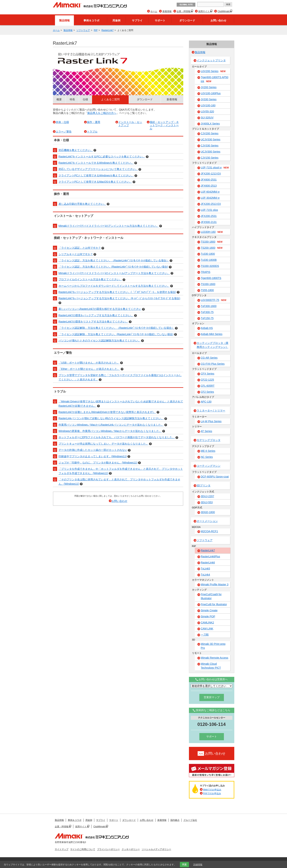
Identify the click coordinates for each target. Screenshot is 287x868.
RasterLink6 (208, 563)
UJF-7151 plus (209, 210)
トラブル (92, 132)
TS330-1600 (208, 284)
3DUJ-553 (207, 502)
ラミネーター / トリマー (211, 411)
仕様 (85, 99)
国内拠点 (175, 820)
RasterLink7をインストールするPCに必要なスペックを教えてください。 (102, 157)
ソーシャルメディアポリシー (156, 849)
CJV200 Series (210, 133)
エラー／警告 (64, 132)
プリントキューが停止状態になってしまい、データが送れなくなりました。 (104, 444)
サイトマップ (62, 849)
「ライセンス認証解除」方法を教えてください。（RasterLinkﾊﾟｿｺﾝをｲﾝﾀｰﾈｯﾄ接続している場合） (116, 328)
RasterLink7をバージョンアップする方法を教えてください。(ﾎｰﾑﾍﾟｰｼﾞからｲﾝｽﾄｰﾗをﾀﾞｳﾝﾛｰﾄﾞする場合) (119, 298)
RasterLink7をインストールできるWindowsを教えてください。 (96, 163)
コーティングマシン (209, 466)
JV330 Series (209, 99)
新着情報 (167, 11)
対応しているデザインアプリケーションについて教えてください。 (98, 169)
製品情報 (64, 20)
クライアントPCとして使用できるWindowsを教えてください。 (96, 175)
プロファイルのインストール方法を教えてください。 (90, 279)
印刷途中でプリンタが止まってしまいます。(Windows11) (93, 456)
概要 (59, 99)
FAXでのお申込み (212, 793)
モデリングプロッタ (209, 440)
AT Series (207, 431)
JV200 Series (209, 87)
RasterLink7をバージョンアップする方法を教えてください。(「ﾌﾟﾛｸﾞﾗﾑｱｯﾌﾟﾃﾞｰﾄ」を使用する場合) (117, 292)
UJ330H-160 (212, 232)
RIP (96, 30)
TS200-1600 (212, 248)
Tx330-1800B (209, 260)
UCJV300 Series (211, 152)
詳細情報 (198, 865)
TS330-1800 (212, 242)
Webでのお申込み (212, 790)
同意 (184, 865)
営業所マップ (212, 697)
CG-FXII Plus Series (213, 364)
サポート (160, 20)
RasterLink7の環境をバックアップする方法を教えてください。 (96, 315)
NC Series (207, 457)
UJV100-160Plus (211, 93)
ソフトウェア (83, 30)
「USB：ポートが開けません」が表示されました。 (89, 363)
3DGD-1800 (208, 512)
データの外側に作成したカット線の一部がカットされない (93, 450)
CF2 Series (207, 392)
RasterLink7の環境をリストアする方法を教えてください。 (93, 322)
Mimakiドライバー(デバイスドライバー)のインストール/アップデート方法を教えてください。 (114, 273)
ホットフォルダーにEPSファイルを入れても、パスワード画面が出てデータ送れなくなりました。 (117, 437)
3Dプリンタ (204, 485)
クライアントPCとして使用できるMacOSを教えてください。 (95, 182)
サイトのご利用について (83, 849)
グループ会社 (190, 820)
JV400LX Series (210, 124)
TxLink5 (205, 569)
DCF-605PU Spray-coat (215, 477)
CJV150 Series (210, 158)
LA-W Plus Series (211, 421)
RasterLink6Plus (210, 556)
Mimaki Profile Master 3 (215, 584)
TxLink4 (205, 575)
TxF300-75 (207, 312)
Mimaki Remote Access (215, 658)
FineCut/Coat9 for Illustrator (211, 596)
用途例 (116, 20)
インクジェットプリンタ (211, 60)
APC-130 (206, 402)
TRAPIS (206, 272)
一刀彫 (205, 635)
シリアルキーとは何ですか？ (76, 254)
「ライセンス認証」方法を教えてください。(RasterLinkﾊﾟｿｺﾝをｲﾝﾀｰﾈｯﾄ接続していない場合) (113, 267)
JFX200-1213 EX (211, 174)
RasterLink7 (108, 30)
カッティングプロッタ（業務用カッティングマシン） (213, 345)
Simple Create (209, 610)
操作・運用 (94, 122)
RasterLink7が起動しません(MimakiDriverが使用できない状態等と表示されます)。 (107, 412)
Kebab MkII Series (212, 334)
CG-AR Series (209, 358)
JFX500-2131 (209, 222)
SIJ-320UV (207, 118)
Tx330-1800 (208, 254)
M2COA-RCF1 (209, 531)
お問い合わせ (218, 20)
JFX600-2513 (209, 186)
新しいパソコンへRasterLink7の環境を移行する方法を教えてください (100, 309)
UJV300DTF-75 (214, 300)
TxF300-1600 (209, 306)
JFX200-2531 (209, 216)
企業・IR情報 (184, 11)
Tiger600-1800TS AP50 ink (215, 79)
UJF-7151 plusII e (215, 168)
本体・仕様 (62, 122)
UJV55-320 (207, 111)
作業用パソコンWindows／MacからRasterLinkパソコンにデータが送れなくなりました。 (111, 425)
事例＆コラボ (91, 20)
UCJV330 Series (211, 139)
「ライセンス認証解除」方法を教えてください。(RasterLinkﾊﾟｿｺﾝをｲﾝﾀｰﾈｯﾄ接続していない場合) (116, 334)
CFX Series (208, 374)
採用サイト (204, 11)
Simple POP (208, 616)
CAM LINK (207, 629)
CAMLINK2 (207, 623)
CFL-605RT (208, 386)
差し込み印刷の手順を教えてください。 (82, 204)
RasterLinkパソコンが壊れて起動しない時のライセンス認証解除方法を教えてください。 (111, 418)
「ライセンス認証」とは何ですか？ (80, 248)
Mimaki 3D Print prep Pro (213, 646)
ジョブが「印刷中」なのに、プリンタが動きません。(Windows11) (98, 463)
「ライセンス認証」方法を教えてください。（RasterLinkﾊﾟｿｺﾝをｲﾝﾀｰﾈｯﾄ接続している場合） (114, 260)
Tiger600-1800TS (211, 278)
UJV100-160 (208, 105)
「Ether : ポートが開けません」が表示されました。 (89, 369)
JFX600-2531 (209, 180)
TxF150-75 (207, 318)
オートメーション (207, 521)
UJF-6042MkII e (210, 192)
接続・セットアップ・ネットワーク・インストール (164, 125)
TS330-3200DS (210, 266)
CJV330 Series (210, 146)
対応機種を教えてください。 (76, 150)
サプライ (137, 20)
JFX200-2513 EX (211, 204)
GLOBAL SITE (186, 5)
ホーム (154, 11)
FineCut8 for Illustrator (214, 604)
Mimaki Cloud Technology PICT (211, 666)
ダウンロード (187, 20)
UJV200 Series (213, 71)
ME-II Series (208, 451)
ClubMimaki (224, 11)
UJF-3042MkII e (210, 198)
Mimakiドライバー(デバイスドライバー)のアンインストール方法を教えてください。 (109, 226)
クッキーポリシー (131, 849)
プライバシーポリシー (108, 849)
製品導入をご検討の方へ (102, 113)
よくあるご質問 (110, 99)
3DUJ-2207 (208, 496)
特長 (72, 99)
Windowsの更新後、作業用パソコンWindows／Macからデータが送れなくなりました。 (110, 431)
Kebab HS (207, 328)
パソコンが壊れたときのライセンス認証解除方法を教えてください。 (100, 340)
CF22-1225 (207, 380)
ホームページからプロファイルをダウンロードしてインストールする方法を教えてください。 (114, 286)
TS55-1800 (207, 290)
